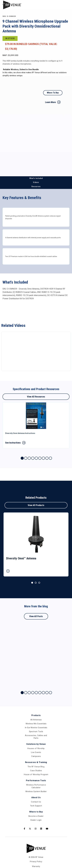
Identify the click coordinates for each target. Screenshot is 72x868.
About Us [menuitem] (36, 797)
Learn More (50, 102)
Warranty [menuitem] (36, 866)
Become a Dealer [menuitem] (36, 816)
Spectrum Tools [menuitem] (36, 731)
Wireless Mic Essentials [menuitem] (36, 724)
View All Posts (36, 616)
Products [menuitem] (36, 715)
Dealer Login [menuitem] (36, 820)
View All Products (36, 505)
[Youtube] (47, 829)
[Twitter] (30, 829)
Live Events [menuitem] (36, 752)
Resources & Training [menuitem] (36, 762)
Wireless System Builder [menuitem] (36, 791)
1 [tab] (22, 458)
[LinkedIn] (41, 829)
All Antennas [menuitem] (36, 720)
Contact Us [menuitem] (36, 802)
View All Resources (36, 397)
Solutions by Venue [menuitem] (36, 744)
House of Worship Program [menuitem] (36, 774)
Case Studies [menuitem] (36, 771)
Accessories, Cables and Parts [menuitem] (36, 737)
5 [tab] (36, 458)
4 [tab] (33, 458)
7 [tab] (43, 458)
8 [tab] (47, 458)
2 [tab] (26, 458)
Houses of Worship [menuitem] (36, 748)
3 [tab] (29, 458)
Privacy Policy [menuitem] (36, 862)
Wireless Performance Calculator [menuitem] (36, 786)
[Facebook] (25, 829)
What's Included (36, 178)
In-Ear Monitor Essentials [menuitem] (36, 728)
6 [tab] (40, 458)
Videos (36, 182)
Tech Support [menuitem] (36, 806)
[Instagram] (36, 829)
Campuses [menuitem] (36, 756)
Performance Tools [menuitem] (36, 781)
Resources (36, 187)
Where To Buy (53, 93)
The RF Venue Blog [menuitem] (36, 767)
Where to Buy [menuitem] (36, 812)
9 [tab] (50, 458)
